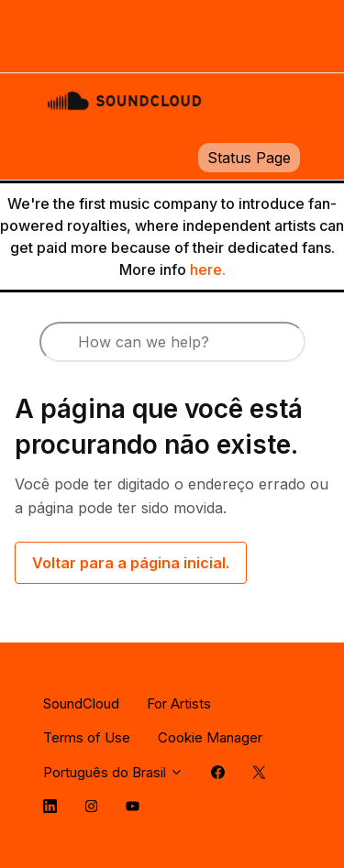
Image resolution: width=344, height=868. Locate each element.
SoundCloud (81, 703)
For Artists (179, 703)
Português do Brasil (113, 772)
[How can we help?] (172, 342)
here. (208, 269)
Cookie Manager (210, 737)
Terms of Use (87, 737)
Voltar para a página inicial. (131, 563)
